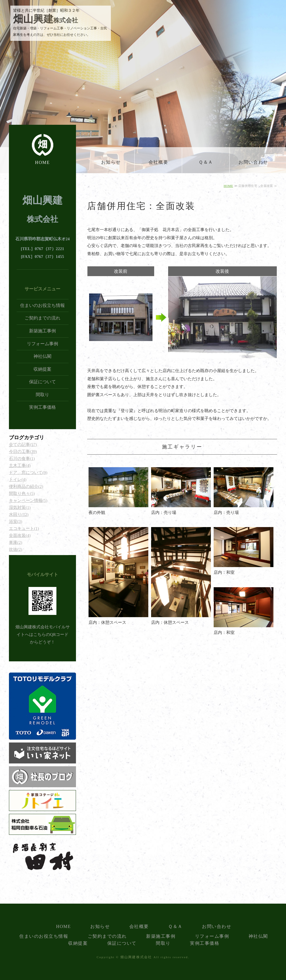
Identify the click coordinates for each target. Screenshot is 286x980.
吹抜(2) (16, 549)
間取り (42, 395)
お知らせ (111, 162)
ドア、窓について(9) (28, 473)
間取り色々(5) (22, 493)
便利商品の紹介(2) (26, 487)
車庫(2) (16, 542)
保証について (42, 382)
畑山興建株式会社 (136, 957)
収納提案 (42, 369)
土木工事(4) (20, 466)
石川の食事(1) (22, 459)
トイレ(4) (18, 480)
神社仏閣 (42, 356)
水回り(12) (19, 514)
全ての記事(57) (23, 445)
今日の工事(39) (23, 452)
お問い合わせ (253, 162)
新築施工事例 (42, 331)
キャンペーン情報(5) (28, 500)
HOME (42, 162)
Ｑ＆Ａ (206, 162)
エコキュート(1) (24, 528)
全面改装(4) (20, 535)
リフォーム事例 (42, 344)
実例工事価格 (42, 407)
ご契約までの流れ (42, 318)
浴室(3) (16, 521)
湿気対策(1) (20, 507)
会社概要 (158, 162)
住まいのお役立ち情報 (42, 305)
